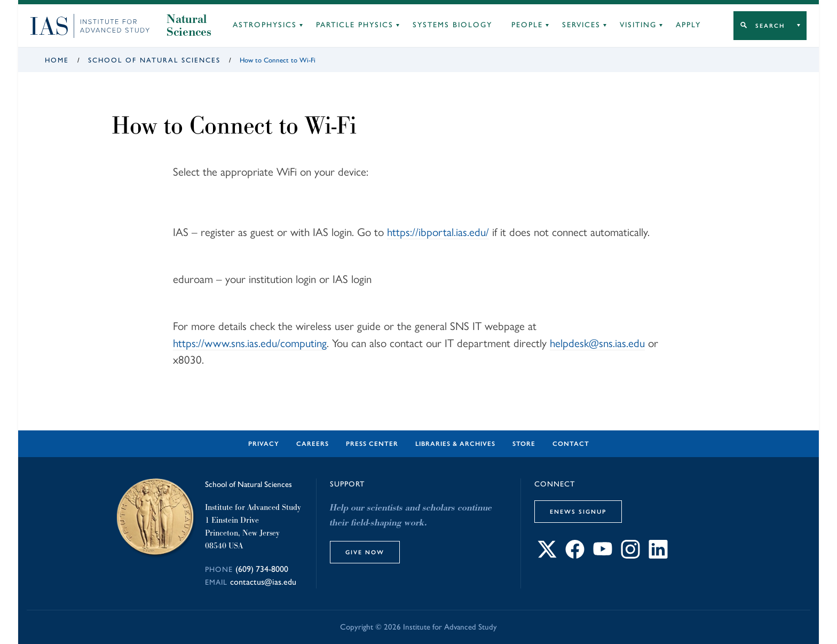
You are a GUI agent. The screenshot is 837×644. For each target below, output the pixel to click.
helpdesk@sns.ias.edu (597, 343)
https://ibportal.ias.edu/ (438, 232)
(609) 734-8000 (262, 569)
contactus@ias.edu (263, 582)
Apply (688, 25)
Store (524, 444)
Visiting (638, 25)
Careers (313, 444)
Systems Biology (452, 25)
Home (57, 60)
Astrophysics (265, 25)
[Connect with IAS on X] (547, 556)
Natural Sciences (189, 26)
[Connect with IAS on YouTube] (603, 556)
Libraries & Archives (455, 444)
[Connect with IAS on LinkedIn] (658, 556)
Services (581, 25)
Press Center (372, 444)
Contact (571, 444)
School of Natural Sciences (154, 60)
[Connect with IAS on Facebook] (575, 556)
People (527, 25)
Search (770, 26)
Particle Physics (355, 25)
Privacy (264, 444)
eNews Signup (578, 512)
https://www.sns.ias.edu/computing (250, 343)
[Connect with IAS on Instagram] (630, 556)
